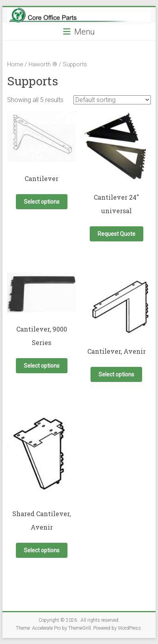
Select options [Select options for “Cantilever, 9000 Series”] (42, 366)
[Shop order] (112, 100)
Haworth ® (43, 64)
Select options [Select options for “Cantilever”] (42, 202)
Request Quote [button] (117, 234)
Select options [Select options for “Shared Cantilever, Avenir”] (42, 550)
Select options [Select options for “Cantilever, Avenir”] (116, 374)
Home (15, 64)
